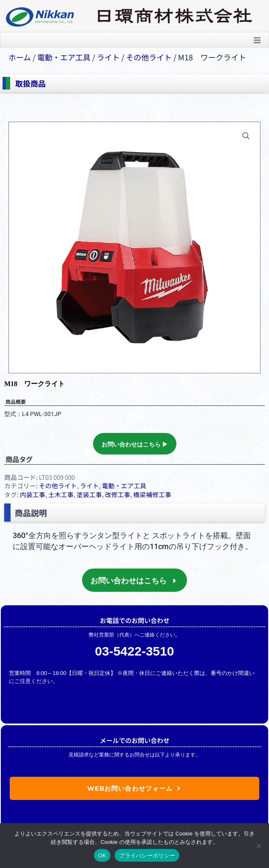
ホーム (20, 57)
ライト (108, 57)
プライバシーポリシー (147, 856)
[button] (257, 40)
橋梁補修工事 (152, 494)
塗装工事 (89, 494)
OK (102, 856)
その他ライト (149, 57)
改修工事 (118, 494)
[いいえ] (258, 846)
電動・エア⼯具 (64, 57)
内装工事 (33, 494)
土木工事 (61, 494)
